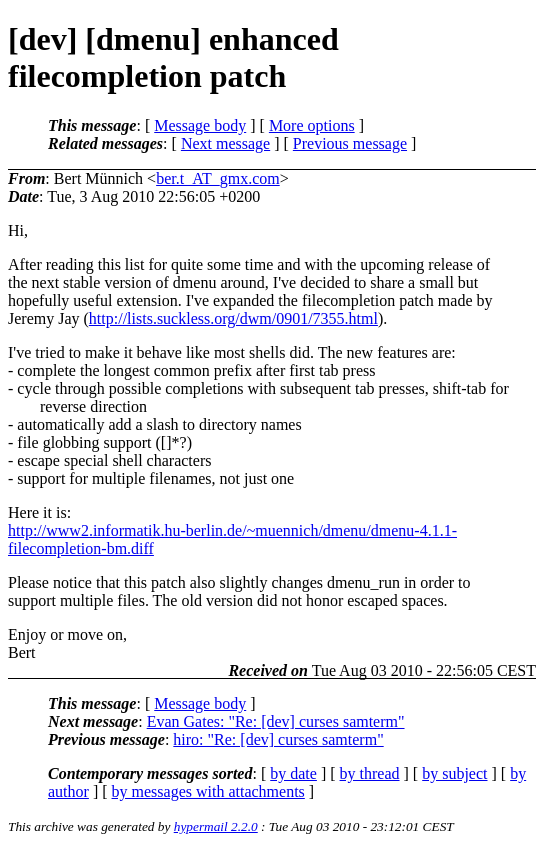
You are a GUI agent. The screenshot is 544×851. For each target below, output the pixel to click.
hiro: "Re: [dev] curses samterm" (278, 739)
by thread (370, 773)
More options (312, 125)
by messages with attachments (208, 791)
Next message (225, 143)
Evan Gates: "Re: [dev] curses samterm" (276, 721)
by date (293, 773)
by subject (454, 773)
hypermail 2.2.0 (216, 826)
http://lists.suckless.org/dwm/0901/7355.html (233, 318)
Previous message (350, 143)
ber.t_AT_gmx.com (218, 178)
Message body (200, 125)
